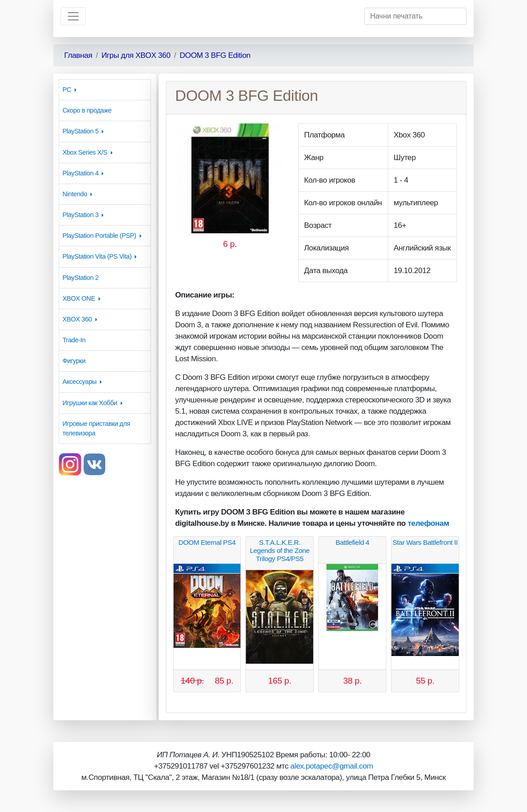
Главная (78, 55)
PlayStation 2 (80, 278)
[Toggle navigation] (73, 16)
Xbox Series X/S (85, 152)
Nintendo (75, 194)
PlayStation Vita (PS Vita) (97, 256)
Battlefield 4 (352, 542)
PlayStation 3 (80, 215)
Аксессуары (79, 382)
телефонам (428, 523)
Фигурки (74, 361)
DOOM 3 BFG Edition (215, 55)
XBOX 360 (77, 319)
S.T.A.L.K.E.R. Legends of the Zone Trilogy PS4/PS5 (280, 550)
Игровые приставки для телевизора (96, 428)
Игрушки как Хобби (90, 403)
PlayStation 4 (80, 173)
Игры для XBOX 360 (136, 55)
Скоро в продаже (87, 110)
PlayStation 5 (80, 131)
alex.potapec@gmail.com (332, 766)
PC (67, 90)
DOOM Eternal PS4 (207, 542)
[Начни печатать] (415, 16)
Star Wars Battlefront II (425, 542)
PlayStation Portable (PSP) (99, 236)
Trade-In (74, 340)
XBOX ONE (79, 298)
